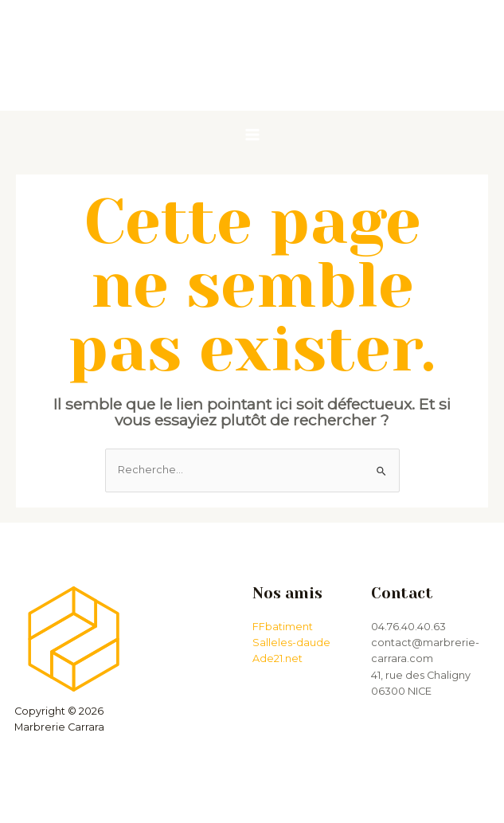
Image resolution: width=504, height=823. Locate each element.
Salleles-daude (291, 643)
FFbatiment (283, 627)
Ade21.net (277, 658)
